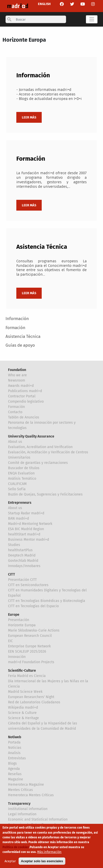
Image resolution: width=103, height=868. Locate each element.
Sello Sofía (17, 489)
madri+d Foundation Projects (31, 662)
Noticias (15, 748)
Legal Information (22, 814)
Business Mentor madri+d (29, 540)
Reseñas (15, 774)
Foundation (17, 370)
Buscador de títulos (24, 468)
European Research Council (30, 636)
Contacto (15, 412)
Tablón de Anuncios (24, 417)
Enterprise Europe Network (29, 646)
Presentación (19, 620)
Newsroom (17, 380)
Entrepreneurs (20, 503)
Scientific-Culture (22, 671)
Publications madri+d (25, 391)
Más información (49, 852)
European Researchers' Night (31, 697)
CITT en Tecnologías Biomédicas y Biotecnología (47, 601)
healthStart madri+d (24, 534)
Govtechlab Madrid (23, 561)
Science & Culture (22, 713)
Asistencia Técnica (23, 336)
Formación (15, 328)
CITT (12, 574)
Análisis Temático (22, 479)
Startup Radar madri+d (26, 513)
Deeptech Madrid (22, 555)
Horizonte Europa (22, 625)
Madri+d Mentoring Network (30, 524)
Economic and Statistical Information (38, 819)
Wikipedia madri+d (23, 707)
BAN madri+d (18, 518)
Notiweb (15, 737)
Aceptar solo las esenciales (42, 861)
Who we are (17, 375)
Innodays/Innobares (24, 566)
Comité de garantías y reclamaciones (38, 463)
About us (15, 442)
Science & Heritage (23, 718)
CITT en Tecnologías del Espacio (33, 606)
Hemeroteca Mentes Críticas (31, 795)
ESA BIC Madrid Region (26, 529)
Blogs (12, 763)
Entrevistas (17, 758)
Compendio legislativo (26, 401)
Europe (14, 615)
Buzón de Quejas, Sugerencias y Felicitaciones (45, 494)
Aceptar (10, 861)
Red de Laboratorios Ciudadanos (34, 702)
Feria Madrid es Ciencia (27, 676)
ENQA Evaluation (21, 473)
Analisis (14, 753)
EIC (10, 641)
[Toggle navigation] (92, 19)
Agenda (14, 769)
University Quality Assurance (31, 436)
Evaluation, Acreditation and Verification (40, 447)
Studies (14, 545)
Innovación (17, 657)
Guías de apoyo (20, 345)
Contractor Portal (22, 396)
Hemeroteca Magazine (26, 785)
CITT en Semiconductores (28, 585)
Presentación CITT (22, 580)
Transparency (19, 804)
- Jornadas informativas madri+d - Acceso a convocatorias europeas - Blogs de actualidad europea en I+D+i (49, 94)
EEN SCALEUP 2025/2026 (27, 652)
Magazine (16, 779)
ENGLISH (44, 4)
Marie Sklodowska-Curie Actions (34, 630)
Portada (14, 742)
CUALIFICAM (17, 484)
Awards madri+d (21, 386)
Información (17, 319)
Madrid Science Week (25, 692)
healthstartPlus (20, 550)
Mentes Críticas (20, 790)
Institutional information (28, 809)
